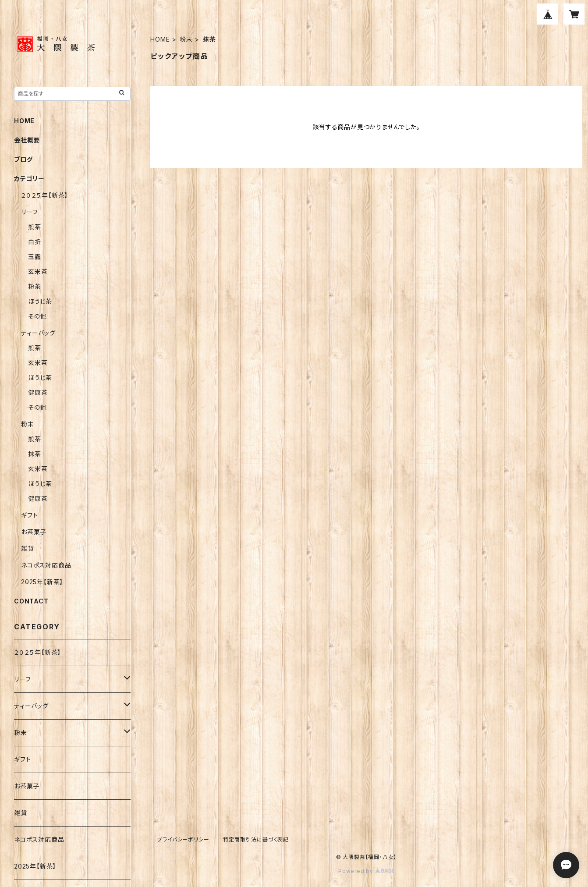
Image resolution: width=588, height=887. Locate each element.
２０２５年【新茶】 (44, 195)
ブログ (23, 159)
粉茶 (35, 286)
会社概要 (27, 140)
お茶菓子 (34, 532)
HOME (160, 39)
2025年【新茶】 (42, 582)
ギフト (29, 515)
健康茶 (38, 392)
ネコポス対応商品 (46, 565)
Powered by (366, 871)
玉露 (35, 257)
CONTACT (31, 601)
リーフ (29, 212)
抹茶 (35, 454)
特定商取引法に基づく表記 (256, 839)
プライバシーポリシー (183, 839)
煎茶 (35, 227)
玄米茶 (38, 271)
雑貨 (28, 548)
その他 (37, 316)
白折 (35, 242)
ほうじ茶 (40, 301)
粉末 (186, 39)
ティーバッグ (38, 333)
